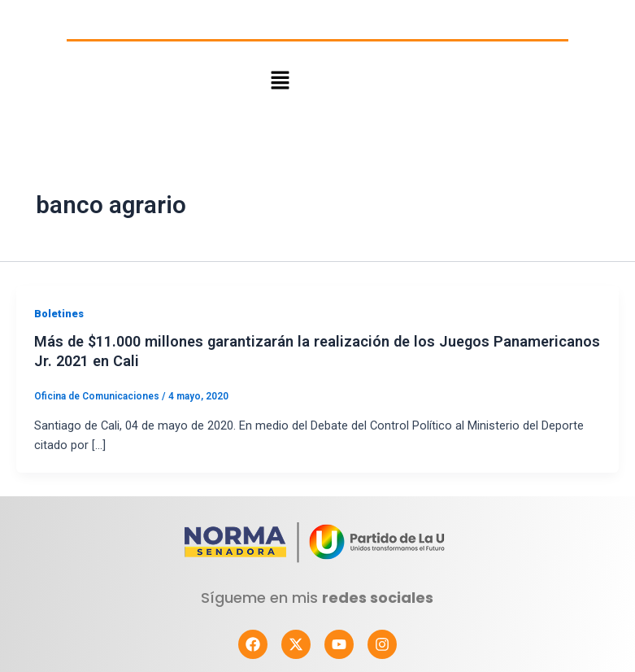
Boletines (59, 314)
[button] (280, 81)
